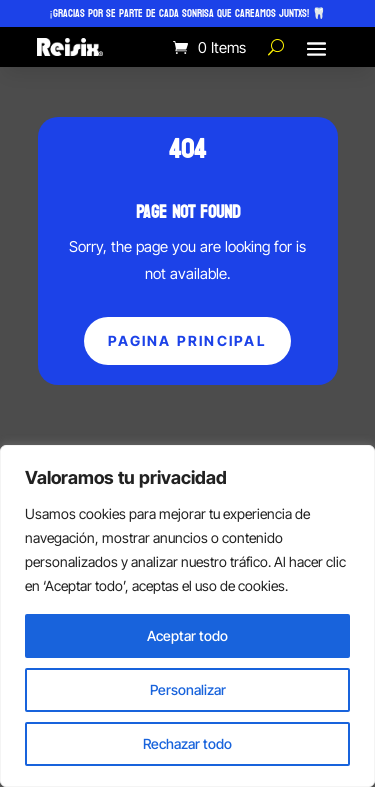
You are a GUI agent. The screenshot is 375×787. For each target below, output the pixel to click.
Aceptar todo (187, 635)
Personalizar (188, 689)
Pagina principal (187, 340)
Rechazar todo (187, 743)
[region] (187, 616)
